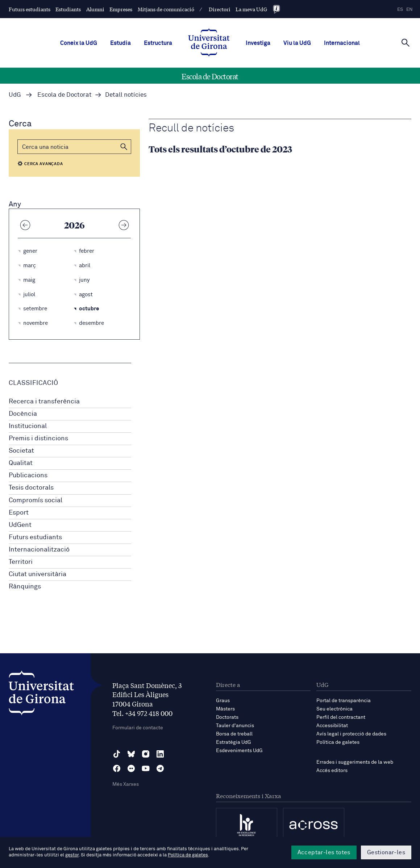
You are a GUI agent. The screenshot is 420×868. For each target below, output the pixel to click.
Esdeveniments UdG (239, 751)
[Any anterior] (25, 225)
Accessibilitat (332, 726)
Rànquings (25, 587)
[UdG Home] (209, 43)
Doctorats (227, 717)
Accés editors (332, 771)
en (409, 10)
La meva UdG (251, 9)
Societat (21, 451)
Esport (19, 513)
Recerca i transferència (44, 402)
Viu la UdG (297, 43)
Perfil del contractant (341, 717)
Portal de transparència (344, 701)
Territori (21, 562)
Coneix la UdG (79, 43)
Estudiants (68, 9)
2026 (74, 225)
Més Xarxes (126, 784)
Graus (223, 701)
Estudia (120, 43)
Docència (23, 414)
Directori (220, 9)
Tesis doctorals (31, 488)
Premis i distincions (38, 439)
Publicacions (28, 475)
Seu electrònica (334, 709)
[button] (124, 147)
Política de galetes (338, 742)
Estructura (158, 43)
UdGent (20, 525)
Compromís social (36, 500)
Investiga (258, 43)
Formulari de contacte (138, 728)
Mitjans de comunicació (166, 9)
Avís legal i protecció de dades (351, 734)
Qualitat (21, 463)
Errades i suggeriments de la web (355, 762)
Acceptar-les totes (324, 852)
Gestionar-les (386, 852)
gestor (72, 855)
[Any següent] (124, 225)
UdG (15, 95)
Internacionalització (39, 550)
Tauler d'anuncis (235, 726)
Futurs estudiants (30, 9)
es (400, 10)
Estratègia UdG (234, 742)
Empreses (121, 9)
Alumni (95, 9)
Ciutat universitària (38, 574)
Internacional (342, 43)
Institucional (28, 426)
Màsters (225, 709)
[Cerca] (406, 42)
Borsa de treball (234, 734)
